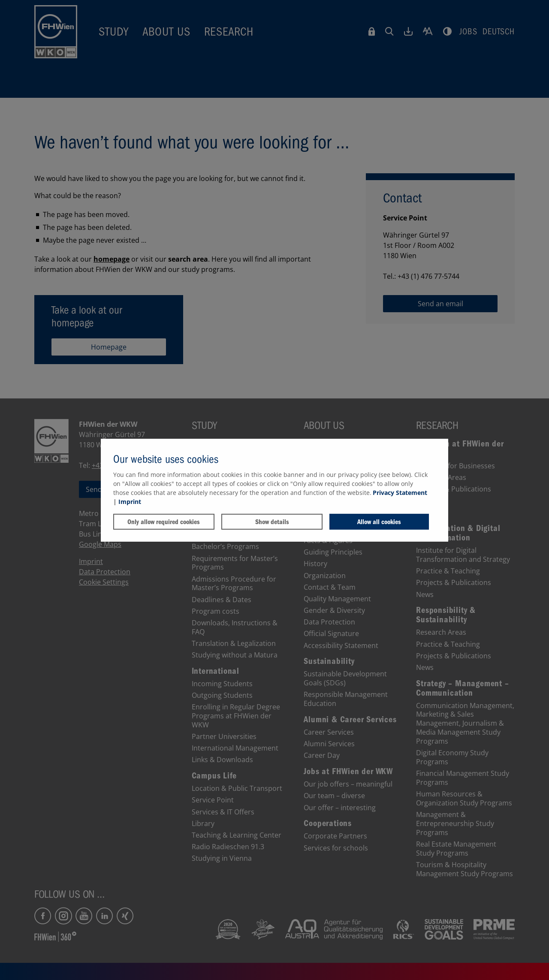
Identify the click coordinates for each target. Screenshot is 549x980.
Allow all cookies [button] (379, 522)
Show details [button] (272, 522)
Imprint (130, 502)
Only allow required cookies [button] (164, 522)
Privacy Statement (400, 493)
